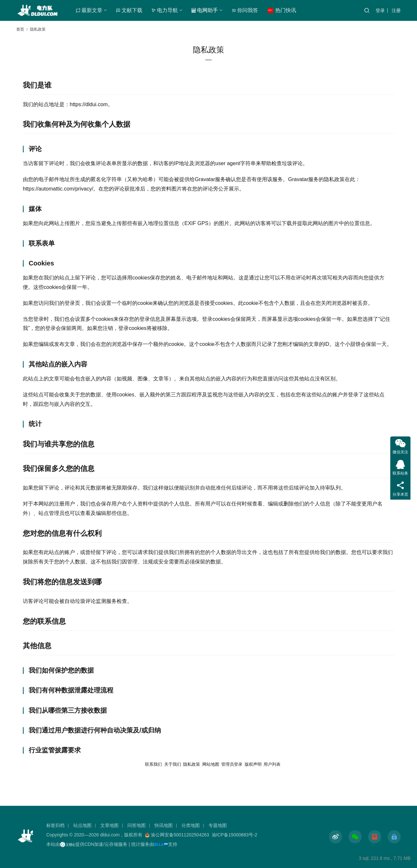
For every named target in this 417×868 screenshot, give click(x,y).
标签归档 (55, 825)
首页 (20, 29)
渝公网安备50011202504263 (180, 835)
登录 (380, 10)
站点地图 (82, 825)
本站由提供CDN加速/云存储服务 (87, 844)
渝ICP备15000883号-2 (235, 835)
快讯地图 (164, 825)
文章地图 (109, 825)
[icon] (336, 837)
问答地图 (137, 825)
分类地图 (191, 825)
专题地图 (218, 825)
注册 (396, 10)
